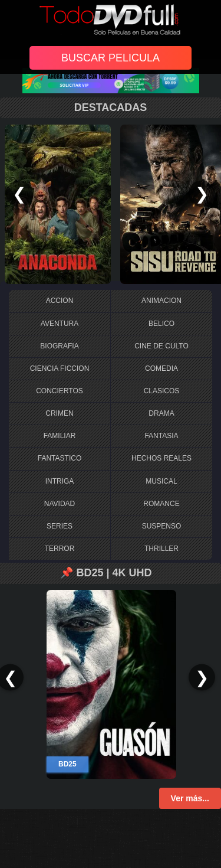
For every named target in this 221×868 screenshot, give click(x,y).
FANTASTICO (60, 458)
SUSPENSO (162, 526)
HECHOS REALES (161, 458)
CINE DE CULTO (161, 346)
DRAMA (161, 413)
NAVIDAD (60, 504)
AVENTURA (60, 324)
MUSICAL (161, 481)
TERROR (60, 549)
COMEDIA (161, 368)
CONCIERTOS (60, 391)
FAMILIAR (60, 436)
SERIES (60, 526)
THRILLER (161, 549)
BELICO (161, 324)
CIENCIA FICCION (60, 368)
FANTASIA (161, 436)
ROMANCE (161, 504)
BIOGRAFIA (59, 346)
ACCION (60, 301)
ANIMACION (161, 301)
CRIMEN (59, 413)
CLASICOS (162, 391)
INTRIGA (60, 481)
